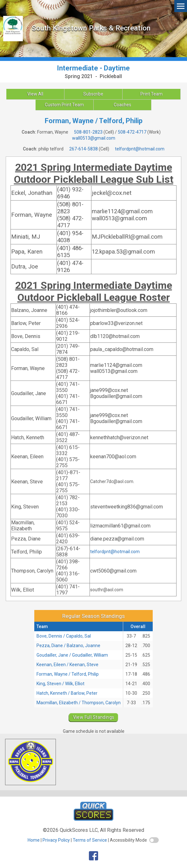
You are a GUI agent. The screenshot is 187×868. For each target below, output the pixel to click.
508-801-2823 (88, 132)
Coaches (122, 105)
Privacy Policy (56, 840)
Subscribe (93, 94)
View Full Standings (94, 717)
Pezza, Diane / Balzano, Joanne (68, 646)
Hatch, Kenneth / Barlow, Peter (67, 693)
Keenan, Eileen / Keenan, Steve (67, 665)
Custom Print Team (64, 105)
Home (34, 840)
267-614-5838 (83, 149)
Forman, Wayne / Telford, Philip (68, 674)
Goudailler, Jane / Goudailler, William (72, 655)
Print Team (151, 94)
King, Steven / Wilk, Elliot (60, 684)
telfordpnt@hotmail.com (140, 149)
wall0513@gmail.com (94, 138)
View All (35, 94)
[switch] (154, 840)
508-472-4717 (132, 132)
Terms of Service (90, 840)
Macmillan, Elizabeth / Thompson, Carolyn (79, 703)
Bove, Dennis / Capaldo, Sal (64, 636)
